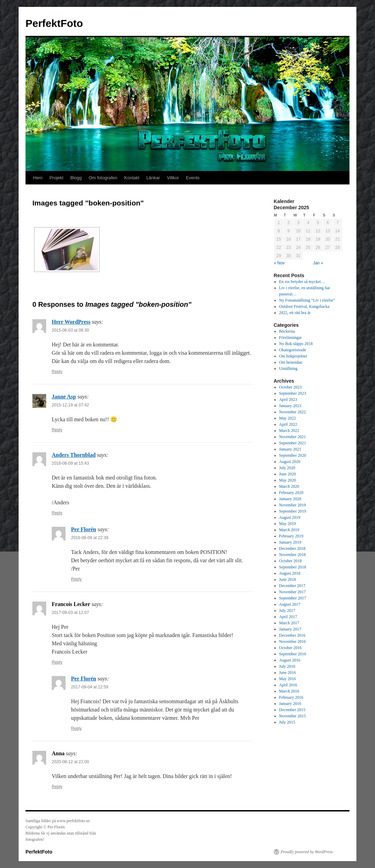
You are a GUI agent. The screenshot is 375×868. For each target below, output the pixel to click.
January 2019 (290, 542)
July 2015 (287, 722)
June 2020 (288, 474)
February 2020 (291, 493)
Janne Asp (64, 397)
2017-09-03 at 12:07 (70, 613)
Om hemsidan (291, 362)
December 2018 (292, 548)
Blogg (76, 178)
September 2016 (293, 654)
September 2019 (293, 511)
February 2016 (291, 697)
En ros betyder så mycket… (302, 282)
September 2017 (293, 598)
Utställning (288, 369)
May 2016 (288, 679)
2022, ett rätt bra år (295, 313)
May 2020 (288, 480)
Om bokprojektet (293, 356)
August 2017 (290, 604)
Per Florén (84, 529)
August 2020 (290, 462)
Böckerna (287, 331)
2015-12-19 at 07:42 (70, 405)
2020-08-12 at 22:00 (70, 762)
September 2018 (293, 567)
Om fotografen (103, 178)
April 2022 (288, 424)
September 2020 (293, 455)
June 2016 (288, 673)
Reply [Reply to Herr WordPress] (57, 372)
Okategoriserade (293, 350)
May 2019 (288, 524)
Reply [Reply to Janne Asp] (57, 430)
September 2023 (293, 393)
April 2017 (288, 617)
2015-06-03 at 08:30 (70, 330)
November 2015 (293, 716)
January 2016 (290, 704)
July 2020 (287, 468)
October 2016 (291, 648)
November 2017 (293, 592)
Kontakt (132, 178)
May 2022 (288, 418)
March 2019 (289, 530)
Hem (38, 178)
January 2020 (290, 499)
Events (193, 178)
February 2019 (291, 536)
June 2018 (288, 579)
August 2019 (290, 517)
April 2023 (288, 400)
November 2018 (293, 555)
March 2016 (289, 691)
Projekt (56, 178)
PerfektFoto (54, 23)
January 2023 (290, 406)
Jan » (318, 263)
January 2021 (290, 449)
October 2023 (291, 387)
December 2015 (292, 710)
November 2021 (293, 437)
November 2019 (293, 505)
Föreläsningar (291, 337)
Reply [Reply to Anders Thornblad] (57, 513)
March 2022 (289, 431)
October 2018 (291, 561)
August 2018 (290, 573)
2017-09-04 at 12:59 (90, 687)
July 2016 (287, 666)
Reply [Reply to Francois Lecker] (57, 662)
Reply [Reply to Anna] (57, 787)
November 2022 (293, 412)
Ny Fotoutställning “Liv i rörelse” (307, 300)
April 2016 (288, 685)
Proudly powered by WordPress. (307, 852)
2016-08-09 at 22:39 (90, 538)
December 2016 (292, 635)
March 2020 (289, 486)
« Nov (279, 263)
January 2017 (290, 629)
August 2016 (290, 660)
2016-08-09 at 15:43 (70, 463)
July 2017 (287, 610)
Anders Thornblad (74, 455)
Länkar (153, 178)
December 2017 (292, 586)
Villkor (173, 178)
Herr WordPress (71, 322)
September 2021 (293, 443)
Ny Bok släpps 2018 (296, 344)
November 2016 (293, 642)
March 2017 (289, 623)
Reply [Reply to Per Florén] (76, 579)
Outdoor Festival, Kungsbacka (304, 306)
